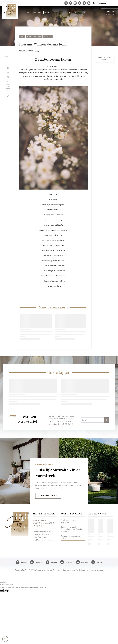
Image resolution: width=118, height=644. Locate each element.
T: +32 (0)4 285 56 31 (41, 534)
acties (29, 36)
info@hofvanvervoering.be (43, 540)
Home (22, 36)
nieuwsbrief (48, 36)
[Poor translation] (6, 591)
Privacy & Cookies (96, 570)
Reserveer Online (48, 496)
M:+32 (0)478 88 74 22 (42, 537)
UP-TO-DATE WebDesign (35, 570)
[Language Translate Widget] (105, 3)
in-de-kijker (37, 36)
